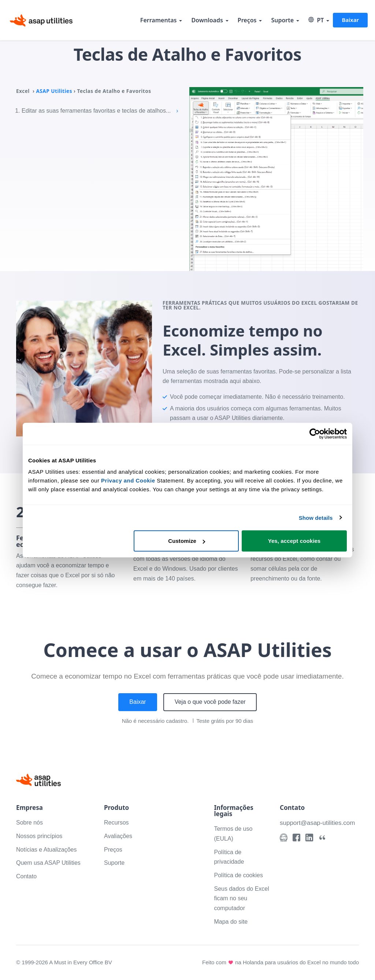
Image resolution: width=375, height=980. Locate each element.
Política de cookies (238, 875)
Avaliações (118, 836)
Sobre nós (29, 823)
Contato (26, 876)
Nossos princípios (39, 836)
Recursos (116, 823)
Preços (247, 20)
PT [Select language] (316, 20)
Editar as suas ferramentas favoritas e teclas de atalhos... (100, 111)
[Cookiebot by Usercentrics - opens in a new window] (315, 433)
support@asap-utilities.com (317, 823)
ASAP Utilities (54, 91)
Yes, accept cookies (294, 541)
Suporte (282, 20)
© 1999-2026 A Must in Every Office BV (64, 962)
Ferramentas (159, 20)
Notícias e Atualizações (46, 850)
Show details (316, 517)
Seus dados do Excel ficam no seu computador (241, 898)
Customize (187, 541)
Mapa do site (231, 922)
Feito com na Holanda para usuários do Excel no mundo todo (281, 962)
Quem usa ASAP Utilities (48, 863)
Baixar (350, 20)
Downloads (207, 20)
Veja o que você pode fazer (210, 702)
